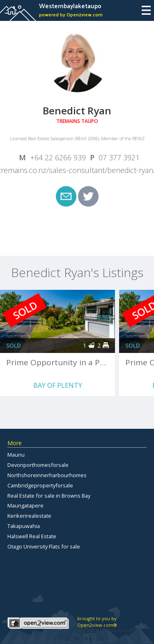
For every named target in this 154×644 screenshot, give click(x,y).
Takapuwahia (24, 526)
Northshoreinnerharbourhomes (47, 475)
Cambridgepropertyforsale (40, 485)
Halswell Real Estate (32, 536)
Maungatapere (25, 505)
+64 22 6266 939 (58, 157)
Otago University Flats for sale (44, 546)
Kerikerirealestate (29, 516)
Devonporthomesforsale (38, 465)
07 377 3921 (119, 157)
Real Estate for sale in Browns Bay (49, 496)
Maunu (16, 455)
